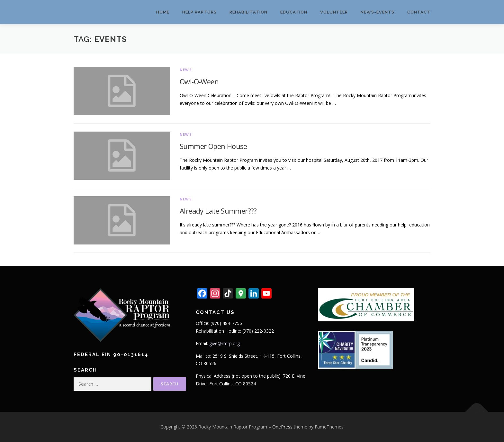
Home (163, 12)
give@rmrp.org (225, 343)
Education (294, 12)
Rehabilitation (248, 12)
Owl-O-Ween (199, 81)
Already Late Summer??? (218, 211)
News (186, 70)
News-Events (378, 12)
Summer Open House (213, 146)
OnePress (282, 427)
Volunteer (334, 12)
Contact (419, 12)
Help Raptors (199, 12)
